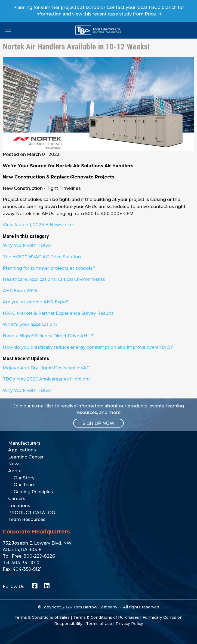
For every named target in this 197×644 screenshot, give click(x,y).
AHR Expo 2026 (20, 291)
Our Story (24, 478)
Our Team (25, 485)
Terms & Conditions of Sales (42, 617)
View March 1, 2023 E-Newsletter (39, 225)
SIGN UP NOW (98, 423)
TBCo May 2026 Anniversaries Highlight (46, 379)
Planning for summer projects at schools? (49, 268)
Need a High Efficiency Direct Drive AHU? (48, 336)
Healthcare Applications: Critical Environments (54, 279)
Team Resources (27, 519)
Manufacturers (24, 443)
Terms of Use (99, 624)
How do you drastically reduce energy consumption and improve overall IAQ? (88, 347)
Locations (19, 506)
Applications (22, 450)
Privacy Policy (129, 624)
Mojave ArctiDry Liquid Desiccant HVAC (46, 368)
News (14, 464)
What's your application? (30, 324)
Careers (17, 499)
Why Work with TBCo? (28, 245)
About (15, 471)
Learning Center (26, 457)
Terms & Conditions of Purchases (106, 617)
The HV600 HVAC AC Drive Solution (42, 257)
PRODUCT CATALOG (32, 513)
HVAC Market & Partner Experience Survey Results (58, 313)
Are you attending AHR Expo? (36, 302)
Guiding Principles (33, 492)
